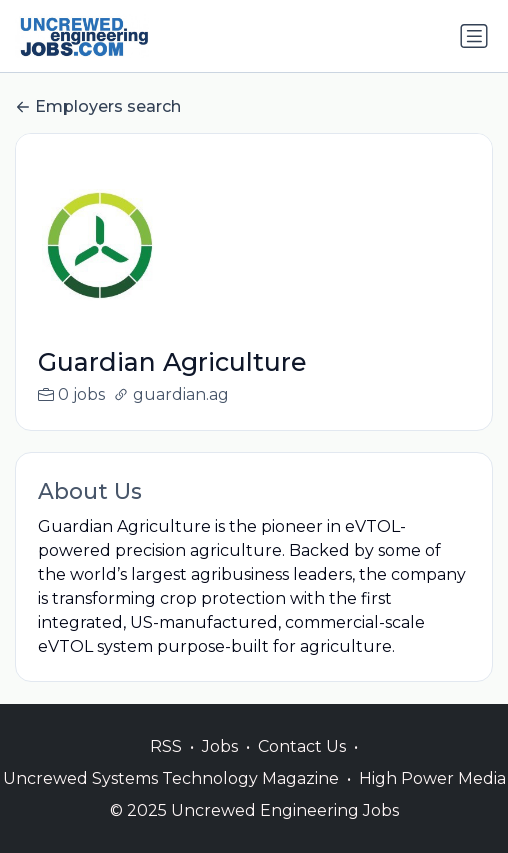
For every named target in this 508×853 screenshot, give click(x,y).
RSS (166, 767)
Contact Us (302, 767)
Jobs (220, 767)
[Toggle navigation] (474, 36)
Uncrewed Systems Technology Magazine (171, 799)
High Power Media (432, 799)
